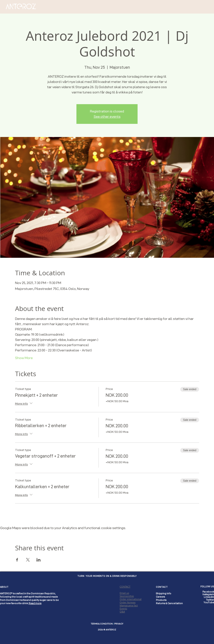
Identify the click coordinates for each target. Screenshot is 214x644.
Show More (24, 358)
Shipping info (164, 593)
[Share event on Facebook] (17, 560)
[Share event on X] (28, 560)
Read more (35, 603)
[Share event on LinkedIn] (39, 560)
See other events (107, 117)
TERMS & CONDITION (102, 624)
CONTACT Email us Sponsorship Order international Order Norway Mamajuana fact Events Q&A (131, 599)
